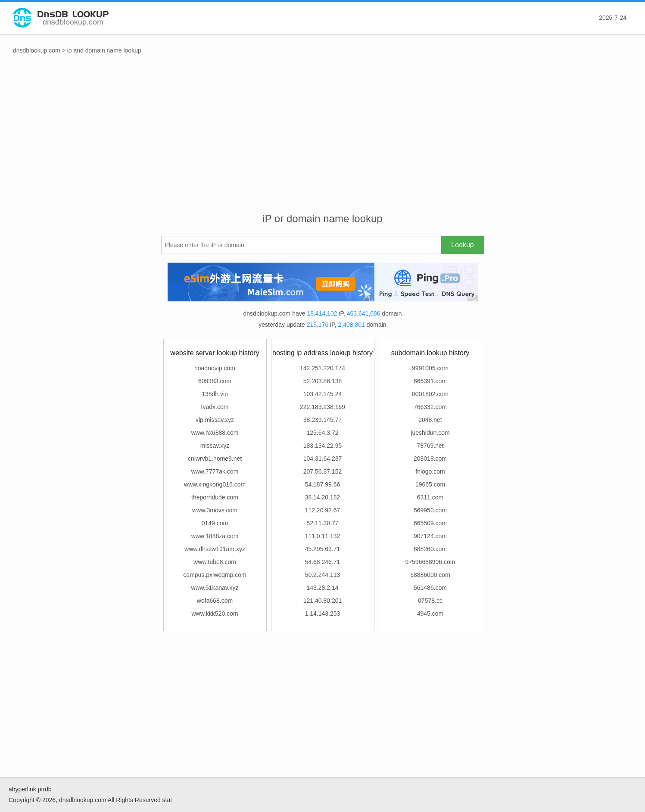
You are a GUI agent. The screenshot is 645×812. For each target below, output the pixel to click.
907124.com (430, 536)
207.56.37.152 (323, 471)
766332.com (430, 407)
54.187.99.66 (323, 484)
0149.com (215, 523)
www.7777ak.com (215, 471)
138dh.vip (215, 394)
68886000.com (430, 575)
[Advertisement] (323, 143)
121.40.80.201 (323, 601)
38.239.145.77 (323, 420)
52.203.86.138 (323, 381)
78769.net (430, 446)
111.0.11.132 (323, 536)
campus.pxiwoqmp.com (215, 575)
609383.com (215, 381)
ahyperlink (22, 789)
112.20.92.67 (323, 510)
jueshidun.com (430, 433)
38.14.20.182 (323, 497)
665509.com (430, 523)
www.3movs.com (215, 510)
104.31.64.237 (323, 459)
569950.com (430, 510)
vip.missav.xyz (215, 420)
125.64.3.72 (323, 433)
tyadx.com (215, 407)
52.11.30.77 (323, 523)
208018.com (430, 459)
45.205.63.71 (323, 549)
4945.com (430, 614)
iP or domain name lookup (322, 218)
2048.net (430, 420)
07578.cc (430, 601)
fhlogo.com (430, 471)
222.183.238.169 (322, 407)
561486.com (430, 588)
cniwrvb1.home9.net (215, 459)
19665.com (430, 484)
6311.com (430, 497)
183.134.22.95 (323, 446)
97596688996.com (430, 562)
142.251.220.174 (322, 368)
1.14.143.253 (323, 614)
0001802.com (430, 394)
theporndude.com (215, 497)
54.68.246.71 (323, 562)
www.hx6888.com (215, 433)
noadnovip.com (215, 368)
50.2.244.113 (323, 575)
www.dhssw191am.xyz (215, 549)
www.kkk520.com (215, 614)
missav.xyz (215, 446)
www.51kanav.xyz (215, 588)
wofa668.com (215, 601)
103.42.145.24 (323, 394)
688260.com (430, 549)
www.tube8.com (215, 562)
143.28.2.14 (323, 588)
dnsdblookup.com (37, 50)
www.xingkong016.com (215, 484)
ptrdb (45, 789)
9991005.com (430, 368)
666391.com (430, 381)
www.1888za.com (215, 536)
